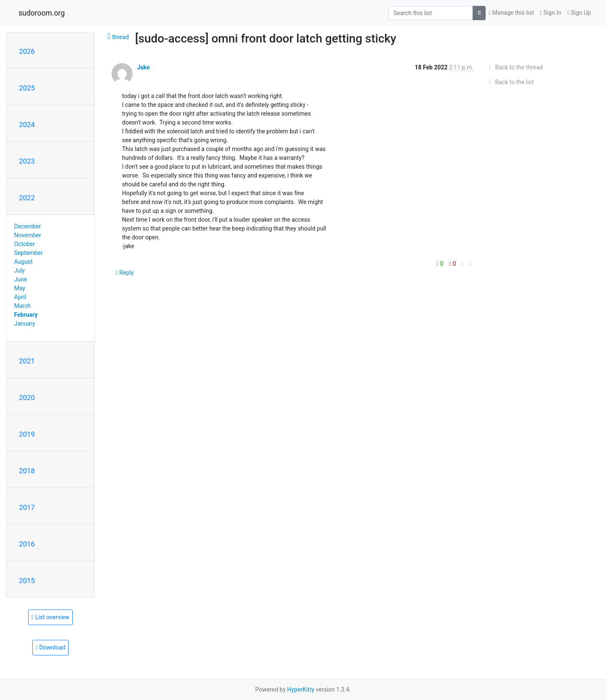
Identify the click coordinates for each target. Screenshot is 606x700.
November (28, 235)
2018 (27, 471)
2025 (27, 88)
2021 (27, 361)
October (25, 244)
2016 (27, 544)
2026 (27, 51)
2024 (27, 125)
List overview (50, 617)
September (29, 253)
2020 (27, 398)
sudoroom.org (42, 13)
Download (51, 647)
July (20, 270)
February (26, 315)
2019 (27, 434)
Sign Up (579, 13)
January (25, 323)
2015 (27, 581)
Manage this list (511, 13)
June (21, 279)
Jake (143, 67)
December (28, 226)
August (24, 262)
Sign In (551, 13)
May (20, 288)
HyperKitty (301, 689)
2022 (27, 198)
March (23, 306)
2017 (27, 507)
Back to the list (510, 82)
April (20, 297)
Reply (125, 273)
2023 (27, 161)
